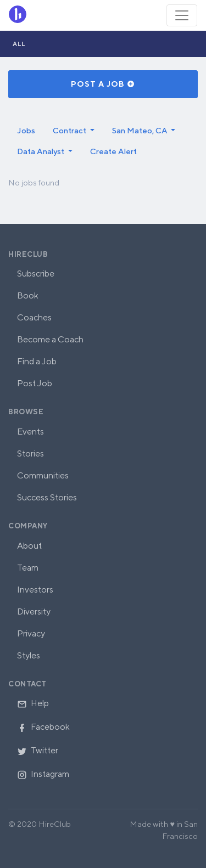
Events (30, 432)
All (19, 44)
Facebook (43, 727)
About (29, 546)
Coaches (34, 317)
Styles (29, 655)
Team (28, 568)
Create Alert (113, 151)
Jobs (26, 130)
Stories (30, 453)
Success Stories (47, 497)
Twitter (38, 750)
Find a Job (37, 361)
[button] (74, 131)
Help (33, 703)
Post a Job (103, 84)
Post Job (35, 383)
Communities (43, 475)
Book (28, 295)
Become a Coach (50, 339)
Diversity (34, 611)
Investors (35, 590)
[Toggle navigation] (182, 15)
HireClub (28, 254)
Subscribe (36, 274)
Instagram (43, 774)
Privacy (31, 633)
